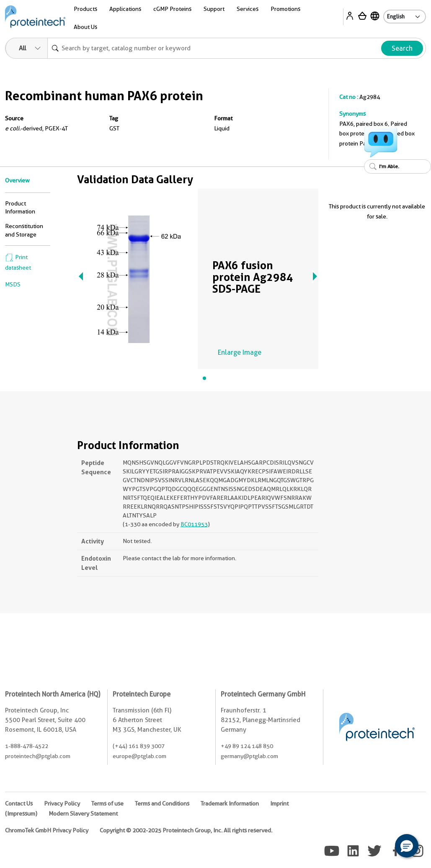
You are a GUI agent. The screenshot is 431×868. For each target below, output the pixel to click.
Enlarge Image (240, 352)
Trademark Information (230, 803)
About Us (85, 27)
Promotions (285, 9)
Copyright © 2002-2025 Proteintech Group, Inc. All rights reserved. (186, 830)
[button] (407, 846)
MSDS (13, 284)
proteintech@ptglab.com (38, 756)
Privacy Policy (62, 803)
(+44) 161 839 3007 (139, 746)
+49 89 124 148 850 (247, 746)
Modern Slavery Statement (83, 813)
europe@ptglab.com (139, 756)
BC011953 (194, 524)
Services (248, 9)
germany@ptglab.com (249, 756)
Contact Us (19, 803)
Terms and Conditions (162, 803)
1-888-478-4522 (27, 746)
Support (214, 9)
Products (85, 9)
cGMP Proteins (172, 9)
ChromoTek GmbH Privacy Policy (47, 830)
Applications (125, 9)
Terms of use (107, 803)
